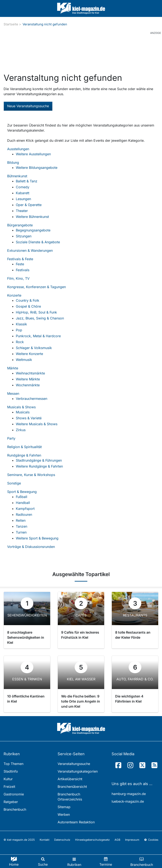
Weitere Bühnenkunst (32, 217)
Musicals (23, 412)
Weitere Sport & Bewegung (37, 538)
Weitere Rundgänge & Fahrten (39, 466)
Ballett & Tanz (27, 181)
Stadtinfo (11, 771)
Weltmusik (24, 360)
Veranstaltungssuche (74, 764)
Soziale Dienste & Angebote (38, 242)
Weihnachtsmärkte (30, 373)
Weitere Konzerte (29, 354)
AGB (117, 840)
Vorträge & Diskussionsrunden (31, 547)
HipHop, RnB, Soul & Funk (36, 312)
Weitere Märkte (28, 379)
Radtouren (24, 514)
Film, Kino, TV (18, 278)
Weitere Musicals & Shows (37, 424)
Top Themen (13, 764)
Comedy (23, 187)
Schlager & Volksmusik (34, 348)
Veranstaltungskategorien (78, 771)
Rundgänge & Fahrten (24, 455)
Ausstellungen (18, 149)
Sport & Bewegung (22, 492)
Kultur (8, 779)
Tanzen (22, 526)
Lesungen (23, 199)
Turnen (21, 532)
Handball (23, 503)
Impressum (132, 840)
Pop (19, 330)
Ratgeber (11, 802)
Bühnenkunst (17, 176)
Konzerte (14, 295)
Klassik (21, 324)
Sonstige (14, 483)
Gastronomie (14, 794)
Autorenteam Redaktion (76, 822)
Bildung (13, 162)
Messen (13, 393)
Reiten (21, 520)
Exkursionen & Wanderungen (30, 250)
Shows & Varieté (29, 418)
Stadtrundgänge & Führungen (39, 460)
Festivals (23, 270)
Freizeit (9, 787)
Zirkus (21, 430)
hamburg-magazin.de (129, 794)
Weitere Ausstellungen (33, 154)
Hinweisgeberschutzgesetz (92, 840)
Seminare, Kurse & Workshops (31, 475)
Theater (22, 211)
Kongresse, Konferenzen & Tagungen (36, 287)
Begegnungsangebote (33, 230)
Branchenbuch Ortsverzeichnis (70, 797)
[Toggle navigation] (74, 861)
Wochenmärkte (28, 385)
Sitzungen (24, 236)
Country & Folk (28, 300)
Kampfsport (25, 509)
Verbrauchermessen (32, 399)
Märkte (13, 368)
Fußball (22, 497)
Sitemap (64, 807)
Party (11, 438)
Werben (64, 814)
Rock (20, 342)
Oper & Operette (29, 205)
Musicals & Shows (21, 407)
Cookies (151, 840)
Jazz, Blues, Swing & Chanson (40, 318)
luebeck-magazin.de (128, 801)
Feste (20, 264)
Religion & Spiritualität (24, 447)
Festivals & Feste (20, 259)
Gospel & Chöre (28, 306)
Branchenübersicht (72, 787)
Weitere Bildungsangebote (37, 168)
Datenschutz (62, 840)
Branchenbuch (15, 809)
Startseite (11, 24)
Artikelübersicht (70, 779)
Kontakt (45, 840)
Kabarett (23, 193)
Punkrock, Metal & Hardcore (38, 336)
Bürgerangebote (20, 225)
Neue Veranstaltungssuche (28, 106)
